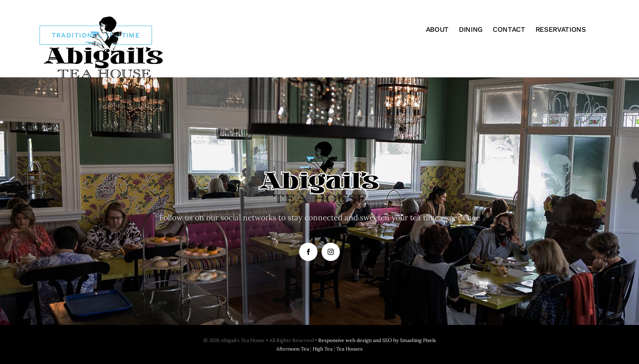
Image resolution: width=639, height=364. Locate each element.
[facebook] (308, 252)
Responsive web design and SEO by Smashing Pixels (377, 340)
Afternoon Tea (293, 349)
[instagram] (331, 252)
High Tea (323, 349)
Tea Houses (349, 349)
